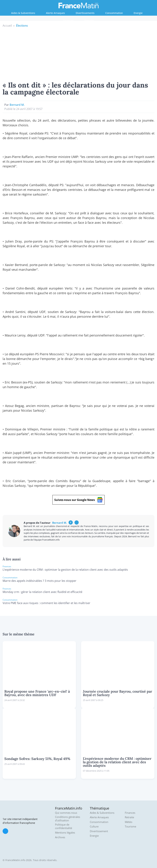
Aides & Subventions (23, 13)
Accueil (7, 26)
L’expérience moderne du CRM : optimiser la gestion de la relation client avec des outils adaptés (65, 570)
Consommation (114, 13)
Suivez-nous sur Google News (78, 500)
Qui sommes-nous (66, 813)
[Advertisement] (79, 54)
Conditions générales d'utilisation (68, 819)
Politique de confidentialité (64, 826)
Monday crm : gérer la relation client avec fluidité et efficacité (42, 592)
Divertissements (85, 13)
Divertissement (99, 831)
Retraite (89, 20)
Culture (94, 827)
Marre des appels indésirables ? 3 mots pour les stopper (40, 581)
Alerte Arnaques (55, 13)
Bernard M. (17, 105)
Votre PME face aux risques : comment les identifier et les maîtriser (46, 603)
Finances (68, 20)
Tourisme (130, 827)
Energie (138, 13)
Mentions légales (65, 833)
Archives (60, 837)
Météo (129, 822)
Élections (22, 26)
